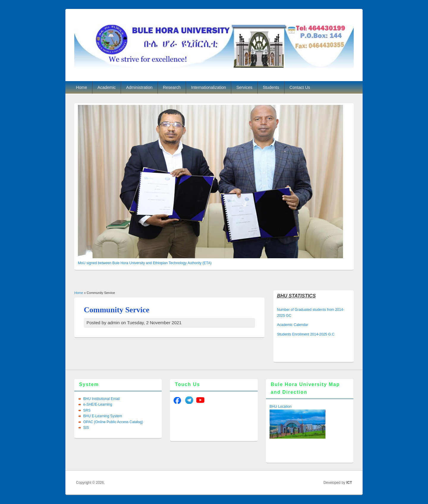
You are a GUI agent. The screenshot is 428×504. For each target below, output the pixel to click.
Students (271, 87)
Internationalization (209, 87)
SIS (86, 428)
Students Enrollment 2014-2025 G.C (306, 334)
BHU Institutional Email (102, 399)
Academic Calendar (293, 325)
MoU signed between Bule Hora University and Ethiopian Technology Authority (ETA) (145, 263)
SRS (87, 410)
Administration (139, 87)
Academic (107, 87)
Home (82, 87)
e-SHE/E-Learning (98, 404)
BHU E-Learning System (103, 416)
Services (244, 87)
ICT (349, 483)
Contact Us (300, 87)
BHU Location (281, 407)
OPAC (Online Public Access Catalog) (113, 422)
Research (172, 87)
